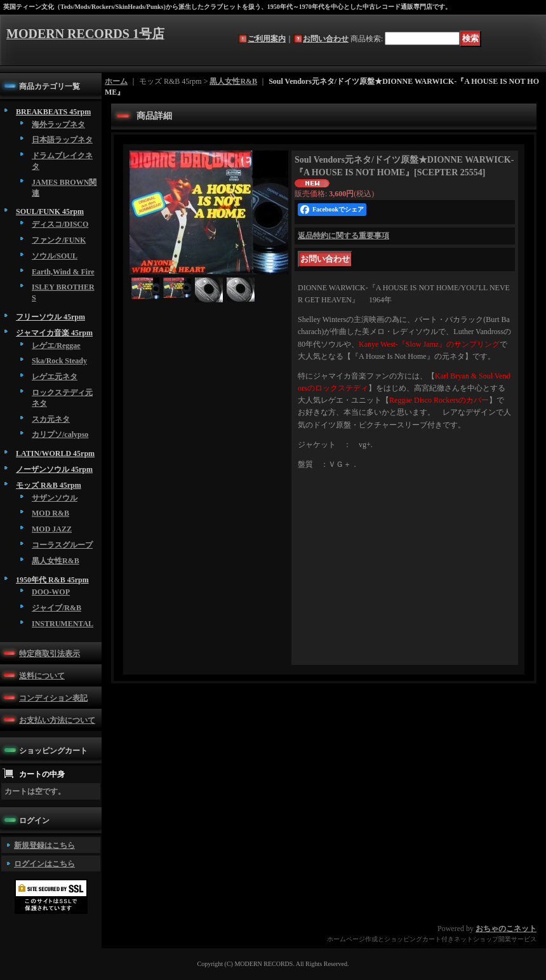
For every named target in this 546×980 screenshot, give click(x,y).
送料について (42, 676)
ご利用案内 (267, 39)
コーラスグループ (62, 545)
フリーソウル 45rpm (50, 317)
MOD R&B (50, 513)
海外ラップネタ (58, 124)
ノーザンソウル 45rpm (54, 469)
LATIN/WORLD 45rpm (55, 453)
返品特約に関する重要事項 (343, 236)
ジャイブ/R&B (57, 608)
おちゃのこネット (506, 929)
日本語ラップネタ (62, 140)
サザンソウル (55, 498)
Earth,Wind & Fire (63, 272)
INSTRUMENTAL (63, 624)
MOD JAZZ (52, 529)
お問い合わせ (326, 39)
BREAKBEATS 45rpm (53, 112)
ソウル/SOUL (55, 256)
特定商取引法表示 (50, 654)
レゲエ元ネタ (55, 377)
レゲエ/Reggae (56, 346)
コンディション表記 (53, 698)
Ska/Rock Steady (59, 361)
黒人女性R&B (56, 561)
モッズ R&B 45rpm (49, 485)
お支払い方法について (57, 720)
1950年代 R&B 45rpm (52, 580)
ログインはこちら (44, 864)
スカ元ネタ (51, 419)
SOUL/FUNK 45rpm (50, 211)
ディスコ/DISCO (60, 224)
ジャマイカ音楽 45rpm (54, 333)
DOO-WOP (51, 592)
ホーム (116, 81)
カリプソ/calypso (60, 434)
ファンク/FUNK (59, 240)
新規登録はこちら (44, 845)
